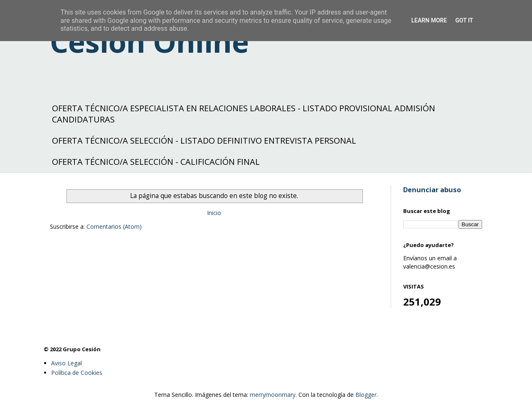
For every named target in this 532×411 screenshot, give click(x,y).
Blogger (366, 395)
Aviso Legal (66, 363)
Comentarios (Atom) (114, 226)
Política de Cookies (77, 373)
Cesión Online (149, 42)
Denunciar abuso (432, 190)
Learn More (429, 20)
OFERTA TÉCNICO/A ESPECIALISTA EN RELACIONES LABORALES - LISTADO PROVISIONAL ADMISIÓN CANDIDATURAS (244, 114)
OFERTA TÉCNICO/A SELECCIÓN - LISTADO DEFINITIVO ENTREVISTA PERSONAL (204, 141)
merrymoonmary (273, 395)
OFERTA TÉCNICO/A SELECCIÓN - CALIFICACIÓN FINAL (156, 162)
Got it (464, 20)
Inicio (214, 213)
